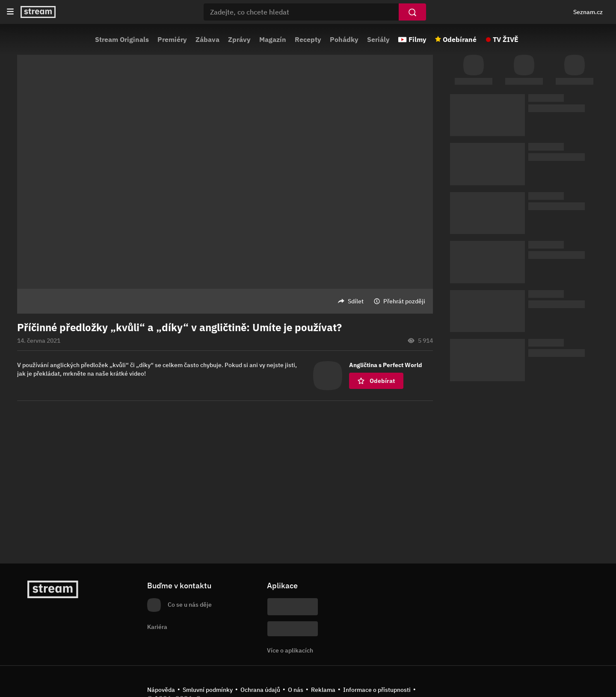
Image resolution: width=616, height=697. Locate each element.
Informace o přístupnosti (377, 690)
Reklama (323, 690)
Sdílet (356, 301)
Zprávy (239, 39)
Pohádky (344, 39)
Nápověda (161, 690)
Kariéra (157, 627)
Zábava (207, 39)
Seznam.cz (588, 12)
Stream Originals (122, 39)
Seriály (378, 39)
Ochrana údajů (260, 690)
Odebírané (460, 39)
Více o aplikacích (290, 650)
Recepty (308, 39)
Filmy (418, 39)
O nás (296, 690)
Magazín (273, 39)
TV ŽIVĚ (506, 39)
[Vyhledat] (412, 12)
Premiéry (172, 39)
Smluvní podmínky (208, 690)
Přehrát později (404, 301)
